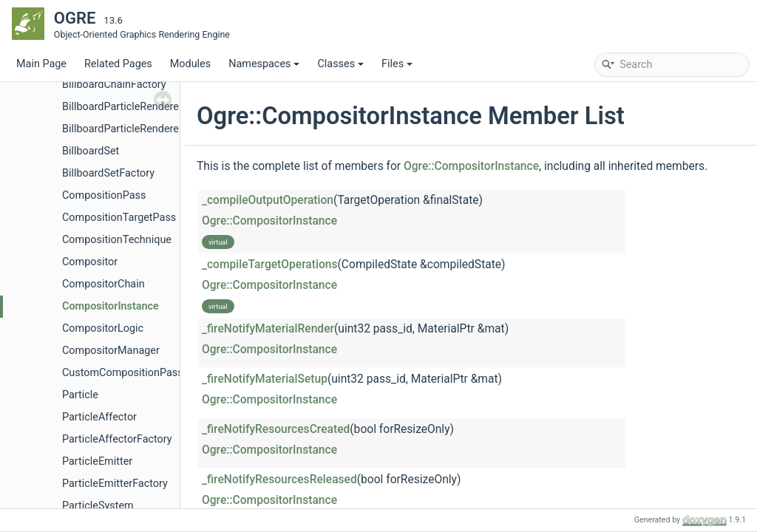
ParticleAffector (99, 417)
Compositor (90, 262)
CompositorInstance (111, 306)
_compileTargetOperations (270, 265)
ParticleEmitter (97, 461)
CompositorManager (111, 351)
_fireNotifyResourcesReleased (279, 480)
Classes (340, 64)
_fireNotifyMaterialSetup (265, 379)
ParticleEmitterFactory (115, 484)
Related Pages (118, 64)
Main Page (41, 64)
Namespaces (264, 64)
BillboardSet (91, 151)
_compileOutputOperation (268, 200)
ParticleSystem (98, 506)
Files (397, 64)
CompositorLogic (103, 328)
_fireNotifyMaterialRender (268, 329)
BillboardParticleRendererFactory (140, 129)
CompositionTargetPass (119, 218)
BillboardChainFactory (114, 85)
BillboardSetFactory (108, 173)
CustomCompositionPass (123, 373)
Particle (80, 395)
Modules (190, 64)
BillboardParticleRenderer (122, 107)
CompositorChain (103, 284)
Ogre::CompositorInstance (471, 166)
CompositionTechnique (117, 240)
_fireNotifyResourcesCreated (276, 429)
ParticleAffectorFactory (117, 439)
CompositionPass (104, 195)
